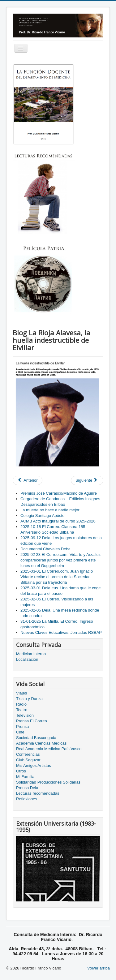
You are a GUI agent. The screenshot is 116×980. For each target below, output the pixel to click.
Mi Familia (25, 777)
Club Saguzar (28, 760)
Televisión (25, 715)
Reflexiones (27, 799)
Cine (20, 732)
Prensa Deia (27, 788)
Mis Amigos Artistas (34, 765)
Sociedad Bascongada (36, 738)
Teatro (22, 710)
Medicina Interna (31, 654)
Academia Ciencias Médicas (41, 743)
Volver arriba (99, 968)
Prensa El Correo (32, 721)
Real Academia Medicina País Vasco (49, 749)
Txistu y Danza (29, 699)
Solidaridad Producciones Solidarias (48, 782)
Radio (21, 704)
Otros (21, 771)
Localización (27, 659)
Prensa (22, 726)
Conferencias (28, 754)
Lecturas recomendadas (38, 793)
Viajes (21, 693)
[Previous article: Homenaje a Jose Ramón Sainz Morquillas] (28, 480)
